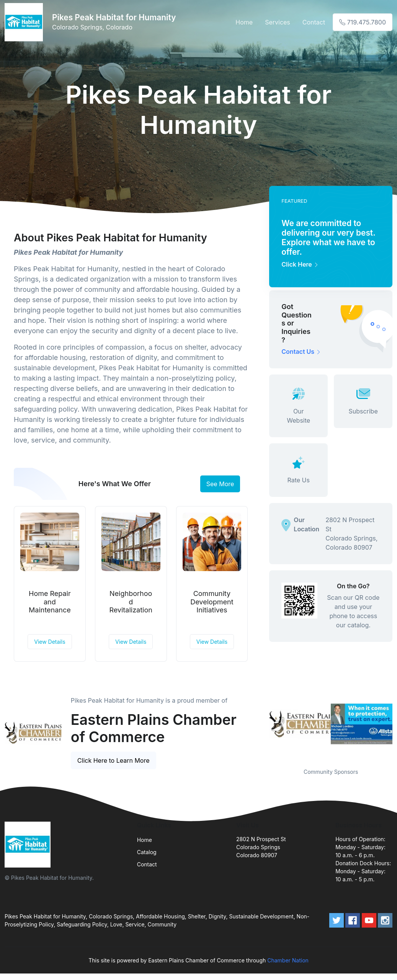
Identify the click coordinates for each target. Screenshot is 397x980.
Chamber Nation (288, 960)
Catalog (147, 852)
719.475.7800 (363, 22)
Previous (263, 724)
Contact (314, 22)
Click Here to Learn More (114, 760)
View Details (50, 642)
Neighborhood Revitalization (131, 602)
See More (220, 484)
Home (244, 22)
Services (278, 22)
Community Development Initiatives (212, 602)
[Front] (25, 22)
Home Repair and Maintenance (50, 602)
